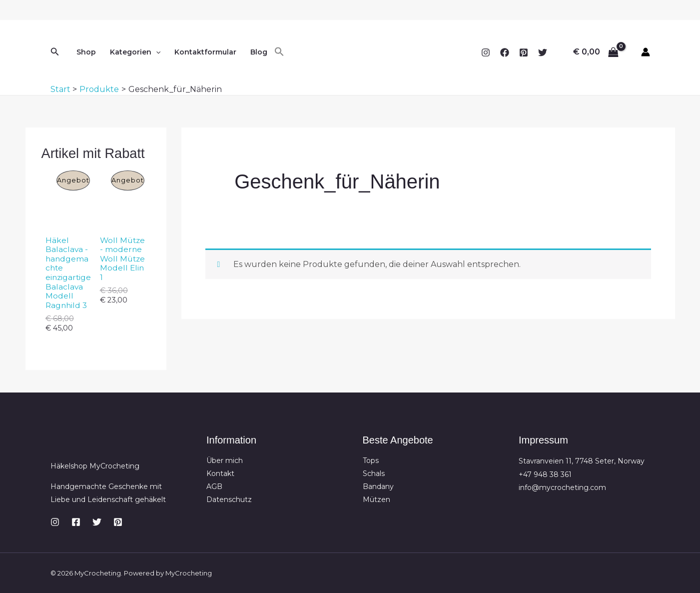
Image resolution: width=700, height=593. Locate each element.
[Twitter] (543, 52)
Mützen (376, 501)
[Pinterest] (524, 52)
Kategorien (135, 52)
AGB (214, 487)
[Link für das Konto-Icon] (646, 52)
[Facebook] (505, 52)
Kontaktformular (205, 52)
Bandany (378, 487)
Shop (86, 52)
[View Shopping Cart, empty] (596, 52)
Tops (371, 461)
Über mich (225, 461)
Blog (259, 52)
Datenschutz (229, 501)
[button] (55, 52)
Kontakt (220, 474)
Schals (374, 474)
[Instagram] (486, 52)
